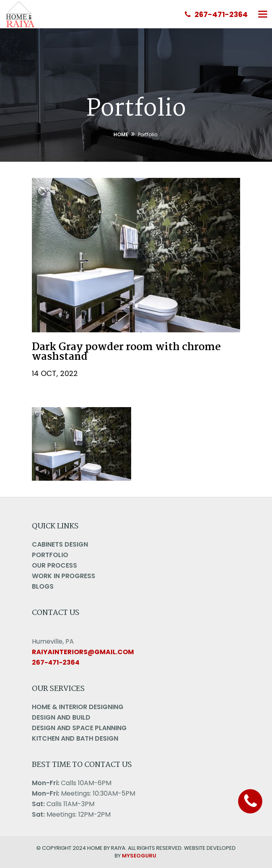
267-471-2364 (216, 14)
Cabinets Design (60, 544)
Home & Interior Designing (78, 707)
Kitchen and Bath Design (75, 738)
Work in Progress (64, 576)
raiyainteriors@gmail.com (83, 652)
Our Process (54, 565)
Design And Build (61, 717)
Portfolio (50, 555)
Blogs (43, 586)
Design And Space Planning (79, 728)
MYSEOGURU (139, 856)
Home (121, 134)
